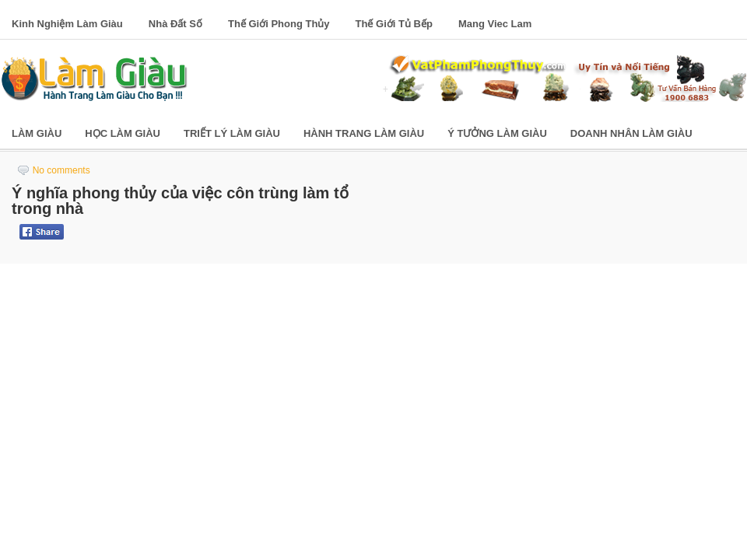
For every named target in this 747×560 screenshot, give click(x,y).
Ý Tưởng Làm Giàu (497, 133)
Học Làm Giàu (123, 133)
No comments (61, 170)
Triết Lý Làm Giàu (232, 133)
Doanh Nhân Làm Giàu (631, 133)
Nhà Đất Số (175, 24)
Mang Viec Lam (495, 24)
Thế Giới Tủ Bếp (394, 24)
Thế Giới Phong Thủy (279, 24)
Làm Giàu (37, 133)
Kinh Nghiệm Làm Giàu (67, 24)
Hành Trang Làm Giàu (364, 133)
